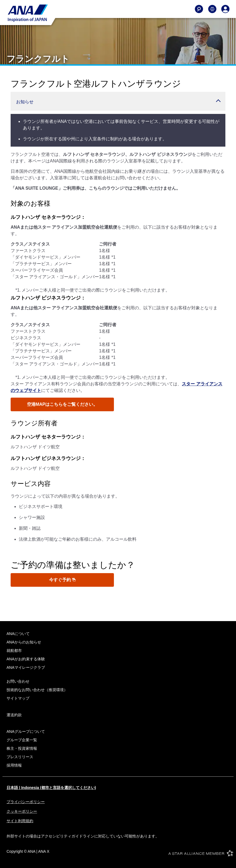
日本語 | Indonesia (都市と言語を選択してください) (51, 788)
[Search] (199, 9)
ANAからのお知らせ (24, 642)
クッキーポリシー (22, 811)
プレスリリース (20, 757)
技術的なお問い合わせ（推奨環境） (37, 690)
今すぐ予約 (62, 580)
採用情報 (14, 765)
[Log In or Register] (225, 9)
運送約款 (14, 715)
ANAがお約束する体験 (26, 659)
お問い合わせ (18, 681)
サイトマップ (18, 698)
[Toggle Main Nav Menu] (212, 9)
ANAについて (18, 634)
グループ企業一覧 (22, 740)
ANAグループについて (26, 731)
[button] (118, 101)
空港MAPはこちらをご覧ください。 (62, 404)
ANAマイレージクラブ (26, 667)
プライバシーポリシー (26, 802)
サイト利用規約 (20, 821)
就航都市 (14, 651)
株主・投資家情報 (22, 748)
